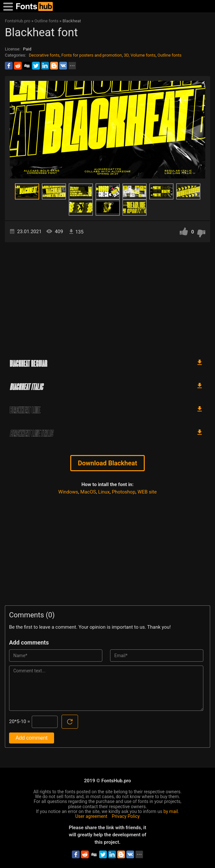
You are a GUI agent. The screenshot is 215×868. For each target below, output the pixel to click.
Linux (104, 492)
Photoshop (124, 492)
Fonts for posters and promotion (91, 55)
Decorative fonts (44, 55)
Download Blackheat (107, 463)
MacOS (88, 492)
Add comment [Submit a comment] (32, 738)
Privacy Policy (126, 816)
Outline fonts (169, 55)
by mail (171, 811)
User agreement (91, 816)
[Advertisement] (107, 297)
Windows (68, 492)
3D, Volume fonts (140, 55)
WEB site (147, 492)
